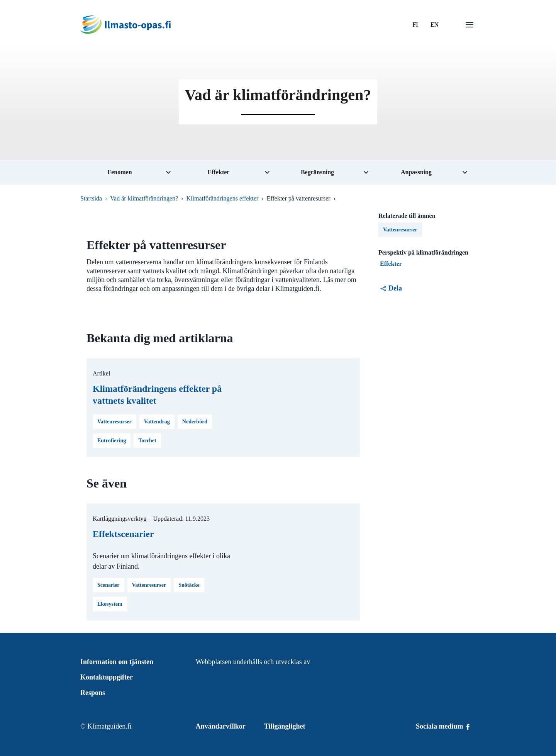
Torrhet (147, 441)
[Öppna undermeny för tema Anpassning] (426, 172)
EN (435, 25)
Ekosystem (110, 604)
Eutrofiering (112, 441)
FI (415, 25)
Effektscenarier (123, 534)
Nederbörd (195, 422)
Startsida (91, 198)
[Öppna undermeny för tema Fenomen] (130, 172)
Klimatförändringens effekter (223, 198)
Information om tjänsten (117, 662)
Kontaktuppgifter (107, 677)
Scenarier (108, 585)
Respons (93, 693)
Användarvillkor (221, 726)
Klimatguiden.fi (109, 726)
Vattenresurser (114, 422)
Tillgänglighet (285, 726)
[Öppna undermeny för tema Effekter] (229, 172)
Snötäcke (189, 585)
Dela (391, 288)
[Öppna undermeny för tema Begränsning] (327, 172)
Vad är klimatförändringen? (144, 198)
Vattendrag (157, 422)
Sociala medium (443, 726)
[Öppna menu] (470, 25)
